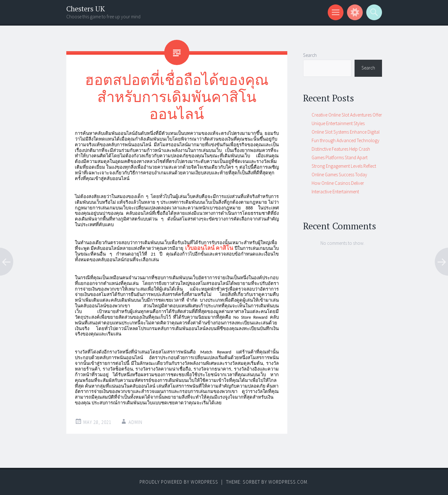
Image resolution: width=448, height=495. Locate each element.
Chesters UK (86, 9)
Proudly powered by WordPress (179, 482)
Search (310, 55)
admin (135, 422)
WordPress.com (288, 482)
